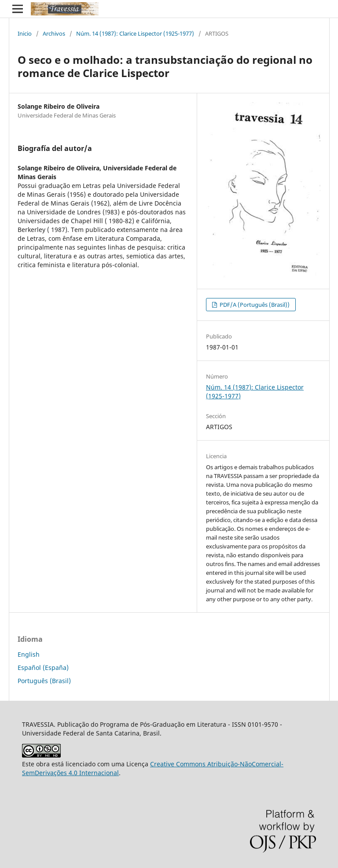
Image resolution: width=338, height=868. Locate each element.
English (29, 654)
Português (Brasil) (44, 681)
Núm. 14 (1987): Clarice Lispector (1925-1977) (135, 33)
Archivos (54, 33)
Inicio (25, 33)
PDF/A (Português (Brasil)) (254, 305)
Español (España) (43, 668)
